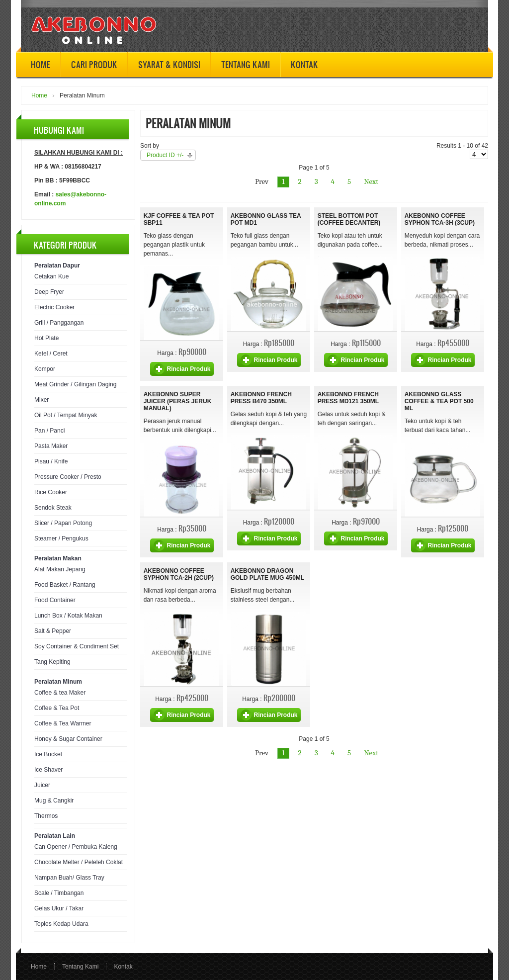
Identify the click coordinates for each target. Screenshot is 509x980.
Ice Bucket (48, 754)
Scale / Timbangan (59, 893)
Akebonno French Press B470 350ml (261, 398)
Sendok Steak (53, 508)
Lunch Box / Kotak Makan (68, 616)
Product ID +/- (165, 155)
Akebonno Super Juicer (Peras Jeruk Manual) (178, 401)
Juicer (42, 785)
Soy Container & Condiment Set (77, 646)
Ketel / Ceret (51, 354)
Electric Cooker (54, 307)
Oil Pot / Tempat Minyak (66, 415)
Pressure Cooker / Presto (68, 477)
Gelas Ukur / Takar (59, 908)
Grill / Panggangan (59, 323)
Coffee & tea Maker (60, 693)
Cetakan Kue (51, 276)
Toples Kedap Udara (61, 924)
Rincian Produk (188, 369)
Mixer (42, 400)
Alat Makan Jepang (60, 569)
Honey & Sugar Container (68, 739)
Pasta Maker (51, 446)
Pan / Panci (49, 431)
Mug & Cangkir (54, 801)
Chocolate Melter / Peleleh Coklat (79, 862)
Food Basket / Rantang (65, 585)
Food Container (55, 600)
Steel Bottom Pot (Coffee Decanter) (349, 219)
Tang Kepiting (52, 662)
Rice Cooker (51, 492)
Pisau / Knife (51, 461)
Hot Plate (46, 338)
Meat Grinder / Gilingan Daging (75, 384)
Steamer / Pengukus (61, 538)
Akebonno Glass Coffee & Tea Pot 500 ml (439, 401)
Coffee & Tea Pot (57, 708)
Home (39, 95)
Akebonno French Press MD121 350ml (348, 398)
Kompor (45, 369)
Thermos (46, 816)
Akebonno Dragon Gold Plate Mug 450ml (267, 574)
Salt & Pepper (53, 631)
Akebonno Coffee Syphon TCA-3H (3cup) (440, 219)
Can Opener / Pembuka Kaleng (76, 847)
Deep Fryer (49, 292)
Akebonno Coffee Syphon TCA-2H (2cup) (179, 574)
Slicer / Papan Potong (63, 523)
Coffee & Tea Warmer (63, 723)
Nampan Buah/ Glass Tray (69, 878)
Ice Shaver (48, 770)
